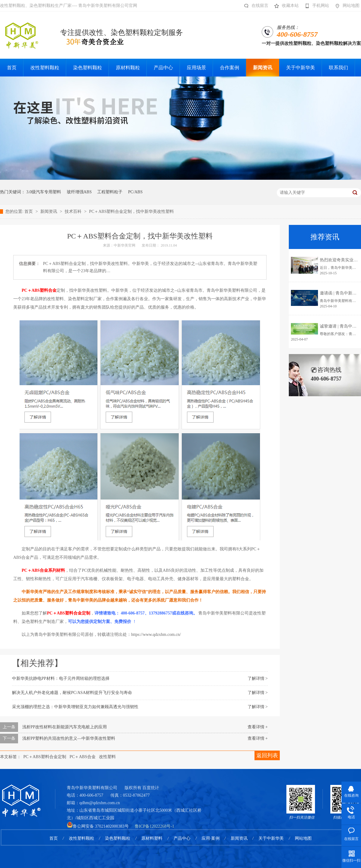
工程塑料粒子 (110, 192)
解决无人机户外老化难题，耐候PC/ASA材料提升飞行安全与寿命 (72, 693)
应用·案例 (211, 838)
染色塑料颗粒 (118, 838)
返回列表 (267, 755)
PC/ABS (135, 192)
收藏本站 (285, 6)
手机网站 (315, 6)
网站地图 (346, 6)
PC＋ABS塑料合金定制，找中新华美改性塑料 (131, 212)
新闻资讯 (49, 212)
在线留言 (255, 6)
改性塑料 (107, 757)
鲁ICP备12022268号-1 (154, 826)
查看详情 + (258, 727)
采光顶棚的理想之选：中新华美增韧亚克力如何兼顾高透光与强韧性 (75, 707)
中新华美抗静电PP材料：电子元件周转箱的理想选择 (61, 678)
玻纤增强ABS (79, 192)
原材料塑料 (152, 838)
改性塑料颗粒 (82, 838)
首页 (29, 212)
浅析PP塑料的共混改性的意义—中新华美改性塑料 (69, 738)
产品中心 (182, 838)
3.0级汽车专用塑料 (44, 192)
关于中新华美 (271, 838)
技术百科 (74, 212)
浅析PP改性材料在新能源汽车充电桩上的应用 (65, 727)
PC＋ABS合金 (82, 757)
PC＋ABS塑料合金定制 (45, 757)
